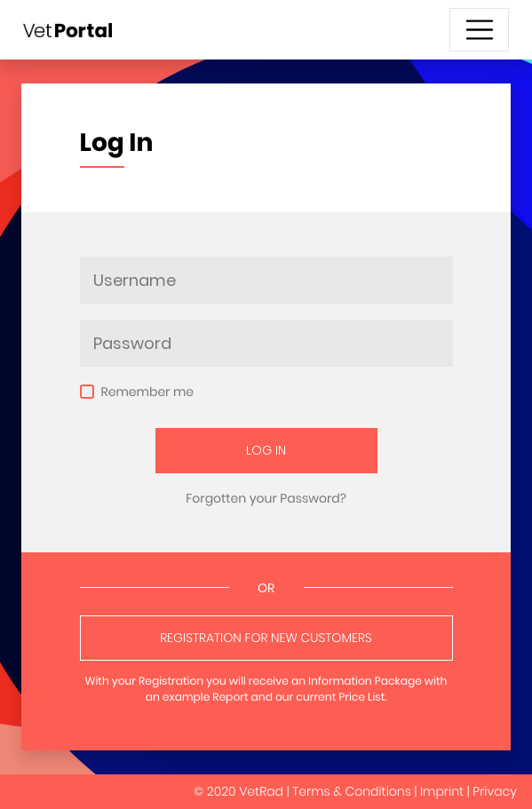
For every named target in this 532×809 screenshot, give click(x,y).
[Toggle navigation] (479, 30)
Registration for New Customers (266, 638)
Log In (266, 450)
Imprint (442, 791)
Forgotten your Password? (266, 498)
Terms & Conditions (352, 791)
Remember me (148, 392)
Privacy (495, 791)
